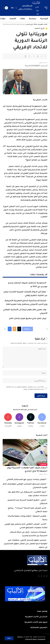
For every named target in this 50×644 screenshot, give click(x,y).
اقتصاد (43, 465)
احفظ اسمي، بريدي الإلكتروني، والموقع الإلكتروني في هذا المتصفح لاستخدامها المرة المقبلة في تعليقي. (25, 388)
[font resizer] (13, 8)
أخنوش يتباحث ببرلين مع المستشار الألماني (26, 480)
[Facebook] (42, 420)
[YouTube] (42, 576)
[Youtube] (8, 420)
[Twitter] (31, 420)
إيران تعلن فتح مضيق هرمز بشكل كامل (27, 319)
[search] (16, 8)
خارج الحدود (40, 29)
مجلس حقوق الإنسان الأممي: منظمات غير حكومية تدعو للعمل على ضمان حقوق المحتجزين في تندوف (26, 544)
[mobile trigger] (45, 8)
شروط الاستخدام (31, 639)
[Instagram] (19, 420)
